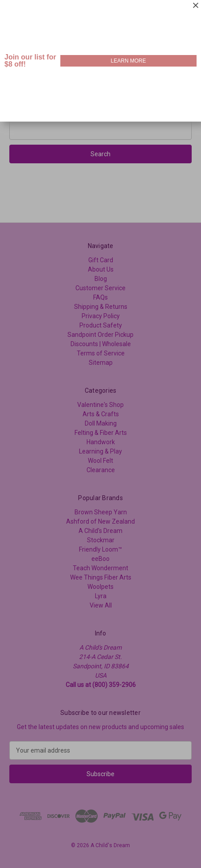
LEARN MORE (128, 61)
